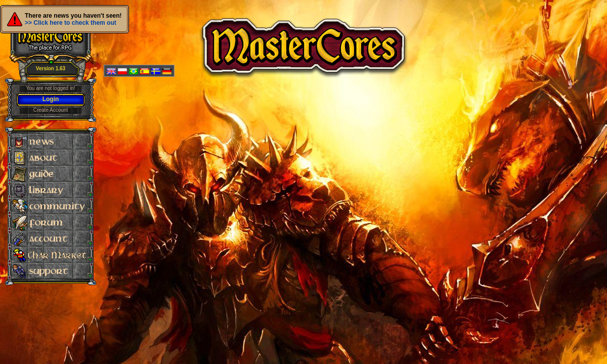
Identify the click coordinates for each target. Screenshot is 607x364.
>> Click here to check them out (71, 23)
